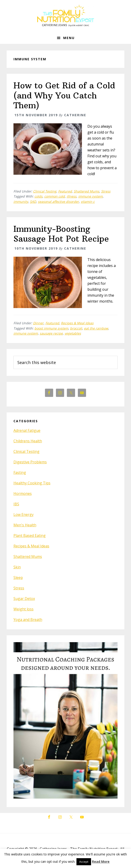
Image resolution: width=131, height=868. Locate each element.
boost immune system (51, 328)
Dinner (38, 323)
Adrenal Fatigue (27, 430)
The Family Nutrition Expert (65, 16)
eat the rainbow (96, 328)
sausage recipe (51, 333)
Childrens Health (28, 441)
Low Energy (24, 514)
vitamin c (88, 202)
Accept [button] (84, 862)
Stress (106, 191)
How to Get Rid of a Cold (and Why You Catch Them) (64, 95)
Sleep (18, 578)
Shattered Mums (86, 191)
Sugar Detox (24, 599)
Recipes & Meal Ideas (77, 323)
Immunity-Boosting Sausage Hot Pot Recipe (61, 234)
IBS (16, 504)
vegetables (73, 333)
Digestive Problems (30, 462)
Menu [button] (69, 38)
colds (38, 196)
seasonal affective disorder (58, 202)
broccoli (76, 328)
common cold (55, 196)
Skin (17, 567)
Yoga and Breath (28, 620)
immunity (21, 202)
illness (72, 196)
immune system (90, 196)
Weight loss (24, 609)
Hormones (23, 493)
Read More (101, 861)
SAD (33, 202)
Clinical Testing (45, 191)
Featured (65, 191)
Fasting (20, 472)
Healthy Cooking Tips (32, 483)
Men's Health (25, 525)
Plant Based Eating (30, 536)
